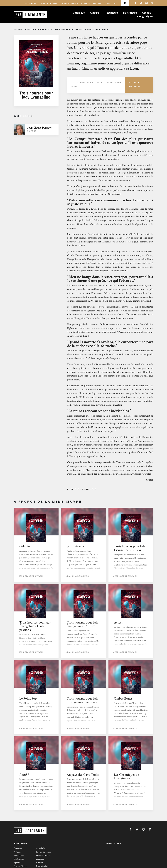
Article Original (135, 85)
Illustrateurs (130, 13)
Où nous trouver (69, 3)
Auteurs (95, 13)
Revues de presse (49, 3)
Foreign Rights (145, 16)
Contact (97, 3)
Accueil (19, 29)
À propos (85, 3)
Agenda (146, 13)
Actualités (31, 3)
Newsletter (110, 3)
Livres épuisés (42, 866)
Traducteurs (111, 13)
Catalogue (79, 13)
